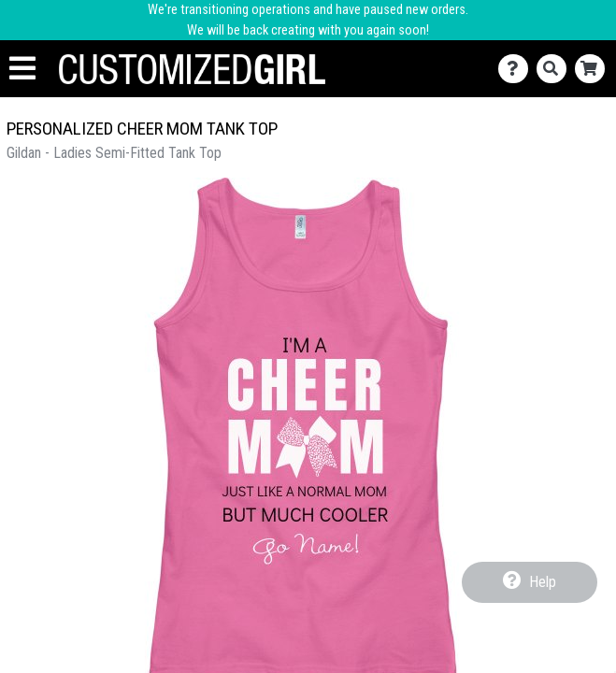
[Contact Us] (517, 69)
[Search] (556, 69)
